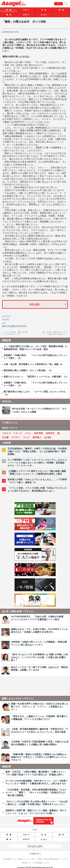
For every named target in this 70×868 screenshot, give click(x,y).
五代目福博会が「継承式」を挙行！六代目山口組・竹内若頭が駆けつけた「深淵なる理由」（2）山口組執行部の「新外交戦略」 (37, 451)
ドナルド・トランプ (12, 433)
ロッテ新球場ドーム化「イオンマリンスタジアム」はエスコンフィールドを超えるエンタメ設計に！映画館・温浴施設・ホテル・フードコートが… (37, 463)
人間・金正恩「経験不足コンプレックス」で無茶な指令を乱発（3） (55, 333)
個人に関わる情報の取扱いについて (53, 859)
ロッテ (26, 437)
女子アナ (26, 15)
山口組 (48, 437)
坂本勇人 (37, 437)
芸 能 (9, 10)
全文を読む (35, 304)
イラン (28, 433)
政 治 (61, 10)
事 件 (9, 15)
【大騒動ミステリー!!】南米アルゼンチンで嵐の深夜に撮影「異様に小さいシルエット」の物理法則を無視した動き (37, 473)
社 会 (44, 10)
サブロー (16, 437)
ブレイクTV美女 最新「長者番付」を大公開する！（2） (15, 333)
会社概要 (7, 859)
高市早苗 (38, 433)
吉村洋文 (50, 433)
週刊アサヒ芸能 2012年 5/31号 (14, 326)
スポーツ (26, 10)
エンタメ (44, 15)
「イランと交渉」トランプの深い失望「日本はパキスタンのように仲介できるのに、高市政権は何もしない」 (37, 489)
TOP (59, 4)
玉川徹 (5, 437)
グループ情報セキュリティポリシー (25, 859)
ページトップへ (35, 846)
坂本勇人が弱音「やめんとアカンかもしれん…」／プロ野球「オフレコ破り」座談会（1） (37, 481)
